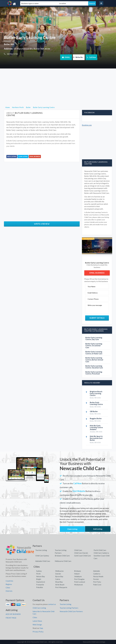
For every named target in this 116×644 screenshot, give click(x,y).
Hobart (77, 574)
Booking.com (87, 125)
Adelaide (97, 571)
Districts (9, 591)
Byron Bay (59, 576)
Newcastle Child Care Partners (71, 611)
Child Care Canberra (101, 553)
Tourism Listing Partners (69, 608)
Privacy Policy (38, 632)
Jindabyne (78, 576)
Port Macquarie (61, 587)
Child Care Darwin (81, 553)
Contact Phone (93, 299)
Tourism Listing (41, 550)
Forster (96, 579)
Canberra (97, 574)
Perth (38, 574)
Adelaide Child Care (43, 561)
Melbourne (59, 571)
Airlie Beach (60, 585)
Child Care (78, 550)
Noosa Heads (98, 576)
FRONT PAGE (11, 618)
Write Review (79, 57)
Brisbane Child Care (62, 556)
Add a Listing (12, 157)
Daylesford (41, 582)
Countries (9, 581)
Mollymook (78, 585)
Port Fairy (97, 582)
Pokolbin (40, 587)
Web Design (37, 625)
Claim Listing (23, 157)
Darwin (58, 574)
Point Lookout (80, 582)
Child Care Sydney (42, 556)
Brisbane (78, 571)
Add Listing (98, 529)
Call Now (91, 57)
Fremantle (40, 585)
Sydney (39, 571)
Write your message (95, 305)
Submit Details (97, 318)
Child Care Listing (39, 608)
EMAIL (66, 57)
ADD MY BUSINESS (13, 614)
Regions (9, 584)
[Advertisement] (58, 90)
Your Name (92, 287)
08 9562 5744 (12, 54)
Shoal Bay (59, 582)
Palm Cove (97, 585)
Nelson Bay (41, 576)
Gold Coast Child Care (83, 556)
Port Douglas (79, 579)
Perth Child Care (100, 550)
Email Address (93, 293)
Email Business (35, 157)
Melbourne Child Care (63, 561)
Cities (8, 588)
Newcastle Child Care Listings (94, 642)
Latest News (37, 621)
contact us (52, 604)
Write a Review (42, 224)
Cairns (58, 579)
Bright (39, 579)
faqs (41, 628)
